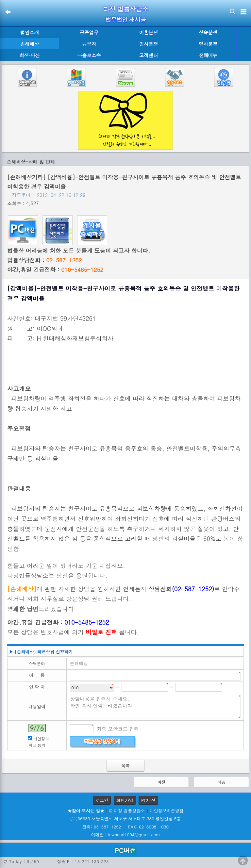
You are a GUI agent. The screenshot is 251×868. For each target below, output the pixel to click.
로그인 (102, 800)
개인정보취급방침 (167, 811)
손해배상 (30, 44)
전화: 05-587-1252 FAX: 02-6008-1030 (125, 827)
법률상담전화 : (44, 260)
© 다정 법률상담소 (127, 811)
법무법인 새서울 (125, 19)
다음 (221, 782)
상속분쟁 (208, 32)
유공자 (89, 44)
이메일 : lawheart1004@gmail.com (126, 835)
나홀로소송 (89, 55)
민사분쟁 (149, 44)
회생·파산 (29, 55)
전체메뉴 (208, 55)
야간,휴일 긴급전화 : (55, 270)
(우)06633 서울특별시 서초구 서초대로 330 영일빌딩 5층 (125, 819)
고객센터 (149, 55)
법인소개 (30, 32)
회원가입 (125, 800)
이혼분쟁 (149, 32)
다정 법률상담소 (126, 9)
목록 (125, 766)
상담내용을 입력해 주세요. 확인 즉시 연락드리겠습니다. (156, 707)
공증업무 (89, 32)
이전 (161, 782)
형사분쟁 (208, 44)
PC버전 (148, 800)
